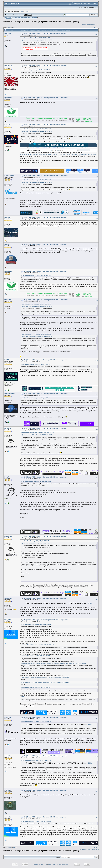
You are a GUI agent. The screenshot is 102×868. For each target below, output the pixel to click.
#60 (97, 818)
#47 (97, 245)
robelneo (8, 717)
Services (34, 22)
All (16, 27)
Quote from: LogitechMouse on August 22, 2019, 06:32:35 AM (37, 433)
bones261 (8, 244)
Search (19, 18)
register (27, 11)
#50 (97, 361)
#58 (97, 757)
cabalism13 (8, 598)
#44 (97, 125)
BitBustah (8, 790)
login (21, 11)
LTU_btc (7, 124)
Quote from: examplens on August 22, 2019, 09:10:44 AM (36, 482)
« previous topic (85, 25)
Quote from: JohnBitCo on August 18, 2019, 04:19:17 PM (36, 38)
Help (14, 18)
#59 (97, 791)
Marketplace (25, 22)
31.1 (26, 15)
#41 (97, 34)
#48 (97, 272)
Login (24, 18)
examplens (8, 428)
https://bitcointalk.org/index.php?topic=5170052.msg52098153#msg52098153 (48, 677)
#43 (97, 99)
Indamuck (8, 217)
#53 (97, 478)
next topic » (94, 25)
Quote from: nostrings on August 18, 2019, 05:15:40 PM (35, 70)
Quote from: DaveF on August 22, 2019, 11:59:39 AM (35, 541)
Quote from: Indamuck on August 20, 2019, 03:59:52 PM (36, 276)
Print (96, 27)
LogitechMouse (10, 394)
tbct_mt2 (7, 620)
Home (9, 18)
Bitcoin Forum (8, 22)
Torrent (30, 15)
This (90, 603)
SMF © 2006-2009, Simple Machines (58, 864)
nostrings (8, 33)
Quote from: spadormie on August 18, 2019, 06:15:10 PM (36, 624)
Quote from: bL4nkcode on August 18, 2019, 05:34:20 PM (36, 129)
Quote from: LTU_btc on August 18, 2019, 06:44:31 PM (35, 656)
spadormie (8, 98)
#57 (97, 718)
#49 (97, 301)
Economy (17, 22)
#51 (97, 394)
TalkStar (7, 360)
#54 (97, 537)
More (35, 18)
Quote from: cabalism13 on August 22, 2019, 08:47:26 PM (36, 722)
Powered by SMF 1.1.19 (40, 864)
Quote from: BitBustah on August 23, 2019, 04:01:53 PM (36, 821)
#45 (97, 176)
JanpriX (7, 756)
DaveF (7, 477)
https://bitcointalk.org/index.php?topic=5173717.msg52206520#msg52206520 (48, 682)
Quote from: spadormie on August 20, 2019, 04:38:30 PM (36, 334)
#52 (97, 429)
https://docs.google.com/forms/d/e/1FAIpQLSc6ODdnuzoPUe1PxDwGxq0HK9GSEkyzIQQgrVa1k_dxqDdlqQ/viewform (59, 155)
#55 (97, 599)
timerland (8, 300)
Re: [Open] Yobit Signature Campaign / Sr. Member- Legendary (46, 33)
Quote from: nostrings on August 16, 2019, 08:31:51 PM (37, 40)
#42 (97, 66)
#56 (97, 621)
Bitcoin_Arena (9, 176)
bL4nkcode (8, 65)
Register (29, 18)
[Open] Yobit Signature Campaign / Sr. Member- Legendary (58, 22)
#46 (97, 218)
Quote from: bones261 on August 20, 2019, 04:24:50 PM (35, 364)
